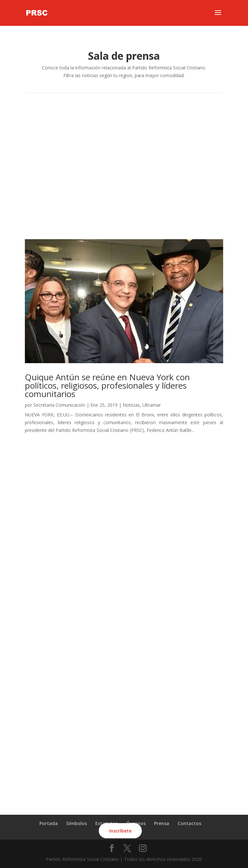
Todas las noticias (124, 216)
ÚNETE (124, 781)
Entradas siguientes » (201, 459)
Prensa (162, 823)
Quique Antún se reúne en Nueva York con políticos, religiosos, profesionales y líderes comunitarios (107, 385)
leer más (34, 438)
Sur (124, 154)
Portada (49, 823)
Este (124, 172)
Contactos (189, 823)
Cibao (124, 137)
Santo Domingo (124, 120)
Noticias (131, 405)
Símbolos (77, 823)
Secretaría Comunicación (59, 405)
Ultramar (124, 189)
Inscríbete (120, 831)
